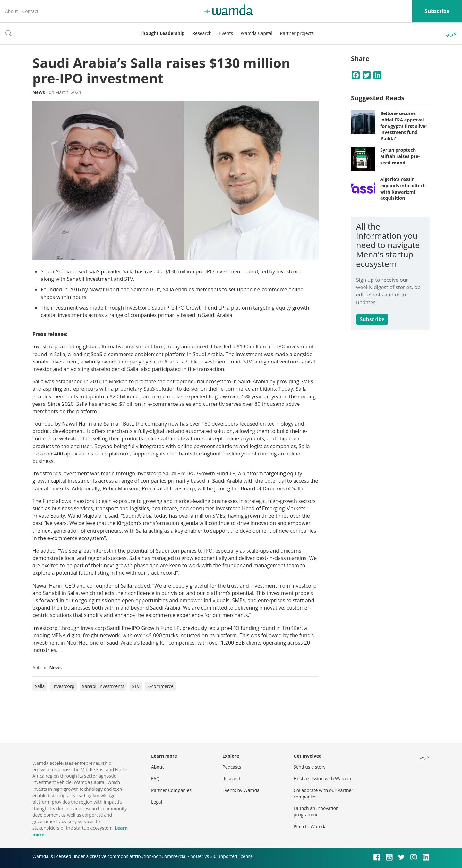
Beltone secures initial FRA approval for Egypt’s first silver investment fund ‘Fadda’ (404, 126)
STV (136, 686)
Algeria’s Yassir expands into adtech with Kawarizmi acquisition (403, 188)
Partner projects (297, 33)
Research (202, 33)
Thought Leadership (162, 33)
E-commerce (160, 686)
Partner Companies (171, 790)
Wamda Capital (257, 33)
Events (226, 33)
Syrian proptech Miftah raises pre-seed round (400, 156)
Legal (157, 802)
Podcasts (232, 767)
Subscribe (437, 11)
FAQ (155, 778)
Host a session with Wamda (322, 778)
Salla (40, 686)
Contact (30, 11)
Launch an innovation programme (316, 811)
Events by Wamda (241, 790)
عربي (451, 33)
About (11, 11)
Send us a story (309, 767)
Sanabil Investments (103, 686)
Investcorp (63, 686)
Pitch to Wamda (310, 826)
